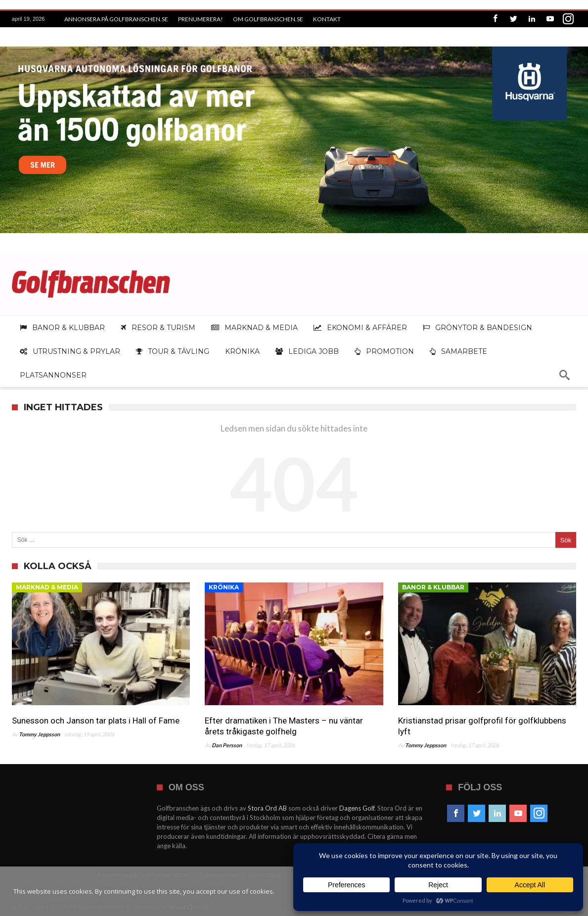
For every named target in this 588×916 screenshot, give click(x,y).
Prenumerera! (201, 19)
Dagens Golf (357, 808)
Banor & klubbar (433, 587)
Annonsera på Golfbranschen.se (116, 19)
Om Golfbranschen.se (268, 19)
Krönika (224, 587)
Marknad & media (47, 587)
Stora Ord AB (267, 808)
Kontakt (327, 19)
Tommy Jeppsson (39, 734)
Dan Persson (227, 745)
